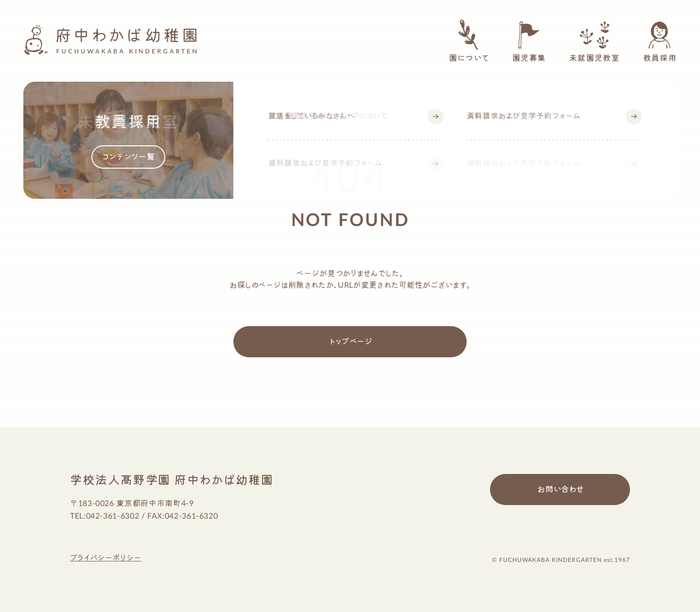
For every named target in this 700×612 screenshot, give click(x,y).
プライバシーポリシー (106, 558)
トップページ (351, 342)
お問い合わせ (561, 490)
